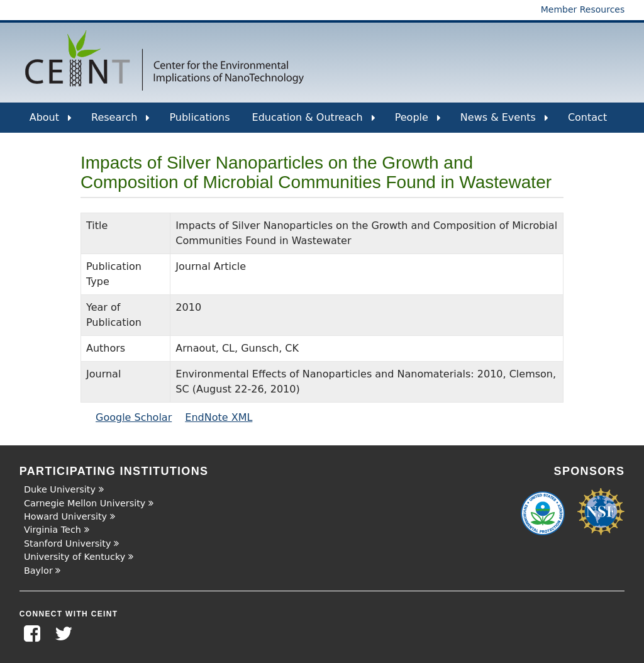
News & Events (504, 122)
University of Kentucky (75, 557)
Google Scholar (134, 417)
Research (120, 122)
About (51, 122)
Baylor (38, 571)
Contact (587, 117)
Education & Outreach (314, 122)
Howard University (65, 516)
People (418, 122)
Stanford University (68, 543)
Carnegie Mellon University (85, 503)
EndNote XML (219, 417)
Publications (199, 117)
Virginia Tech (53, 530)
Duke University (60, 489)
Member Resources (583, 9)
